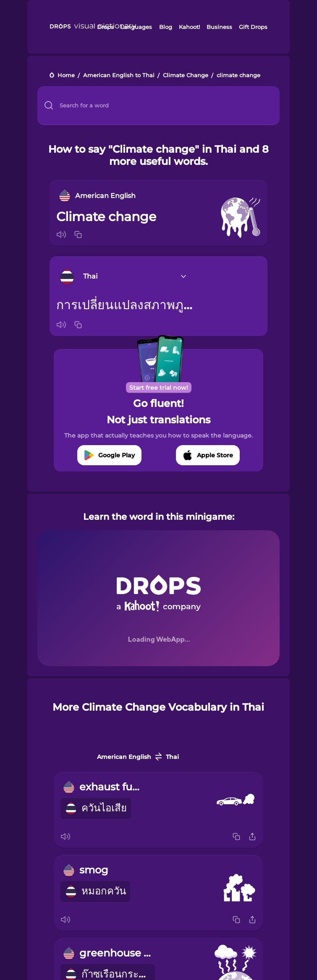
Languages (136, 27)
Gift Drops (253, 27)
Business (219, 27)
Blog (166, 27)
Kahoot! (189, 27)
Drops (105, 27)
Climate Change (186, 76)
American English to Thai (119, 76)
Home (66, 76)
